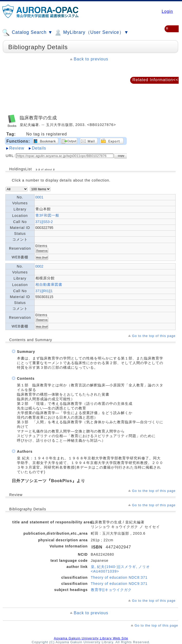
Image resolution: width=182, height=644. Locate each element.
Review (17, 148)
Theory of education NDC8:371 (119, 577)
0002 (39, 266)
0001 (39, 197)
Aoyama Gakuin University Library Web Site (91, 638)
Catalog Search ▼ (27, 33)
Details (39, 148)
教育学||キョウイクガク (111, 590)
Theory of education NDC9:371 (119, 584)
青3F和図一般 (47, 215)
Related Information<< (155, 80)
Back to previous (91, 59)
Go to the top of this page (154, 336)
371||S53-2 (44, 222)
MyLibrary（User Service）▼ (91, 33)
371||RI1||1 (44, 291)
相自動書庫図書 (49, 284)
